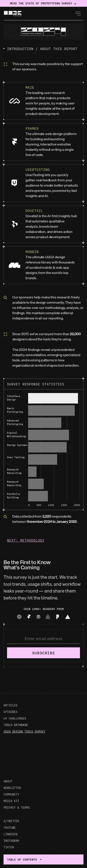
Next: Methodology (26, 540)
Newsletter (12, 788)
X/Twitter (11, 821)
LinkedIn (10, 834)
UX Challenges (15, 718)
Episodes (10, 712)
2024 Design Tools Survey (24, 731)
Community (11, 794)
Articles (10, 705)
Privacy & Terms (17, 807)
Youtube (10, 827)
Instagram (11, 841)
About (8, 781)
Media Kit (11, 801)
